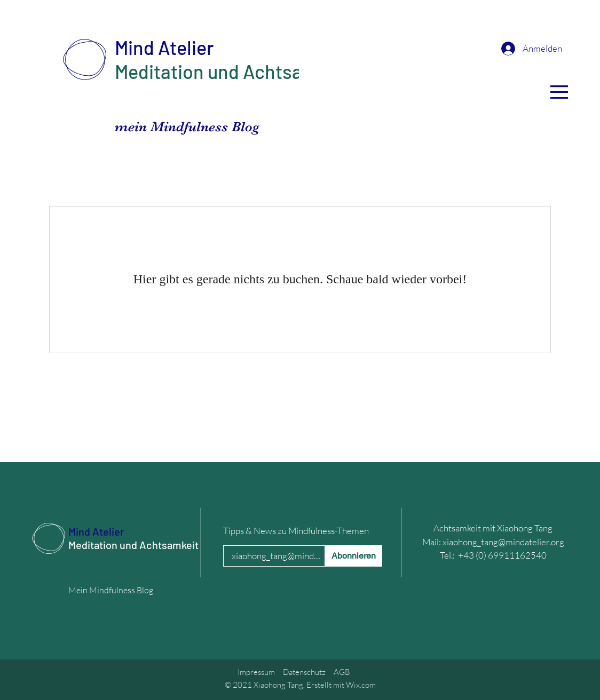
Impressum (256, 672)
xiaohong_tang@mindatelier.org (503, 542)
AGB (342, 672)
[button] (559, 92)
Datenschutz (304, 672)
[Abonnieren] (353, 556)
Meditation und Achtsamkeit (232, 71)
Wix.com (361, 685)
